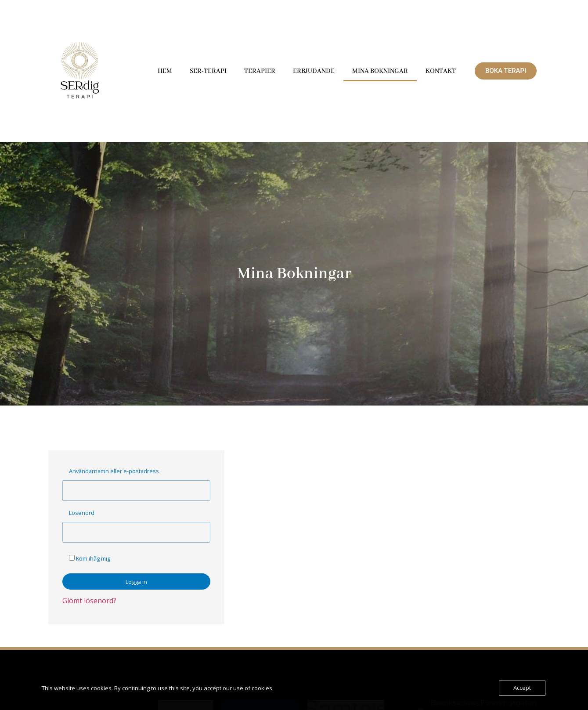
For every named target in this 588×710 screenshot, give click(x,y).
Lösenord (82, 513)
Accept (522, 688)
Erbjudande (314, 71)
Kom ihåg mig (90, 558)
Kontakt (441, 71)
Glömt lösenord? (89, 601)
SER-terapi (208, 71)
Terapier (260, 71)
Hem (165, 71)
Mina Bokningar (380, 71)
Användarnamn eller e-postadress (114, 471)
